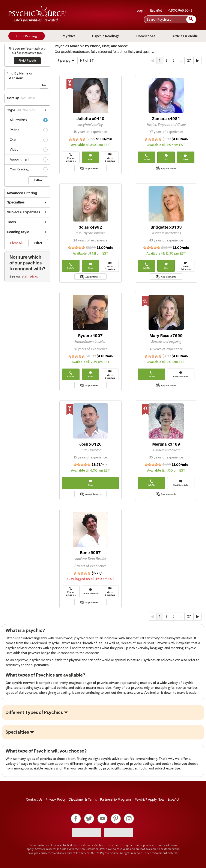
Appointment (29, 160)
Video (29, 150)
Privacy (56, 799)
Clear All (16, 243)
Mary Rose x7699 (166, 336)
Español (156, 10)
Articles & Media (185, 36)
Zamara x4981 (166, 119)
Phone (29, 131)
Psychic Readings (106, 36)
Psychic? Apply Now (150, 799)
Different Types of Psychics (34, 712)
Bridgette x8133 (166, 227)
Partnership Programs (116, 799)
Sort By (21, 98)
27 (189, 60)
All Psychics (29, 121)
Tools (11, 222)
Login (141, 10)
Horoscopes (146, 36)
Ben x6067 (90, 553)
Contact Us (34, 799)
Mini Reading (29, 170)
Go (44, 85)
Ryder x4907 (90, 336)
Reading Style (18, 232)
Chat (29, 140)
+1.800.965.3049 (180, 10)
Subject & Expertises (24, 212)
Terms (83, 799)
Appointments (93, 168)
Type (21, 110)
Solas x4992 (90, 227)
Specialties (16, 202)
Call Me (146, 157)
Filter (38, 180)
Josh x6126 (90, 444)
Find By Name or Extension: (20, 76)
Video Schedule (110, 157)
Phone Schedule (71, 157)
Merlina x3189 (166, 444)
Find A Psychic (27, 61)
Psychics (69, 36)
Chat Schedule (181, 375)
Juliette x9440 (90, 119)
